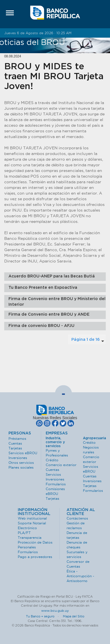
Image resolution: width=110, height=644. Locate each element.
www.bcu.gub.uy (55, 610)
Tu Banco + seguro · (44, 616)
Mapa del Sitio (74, 616)
